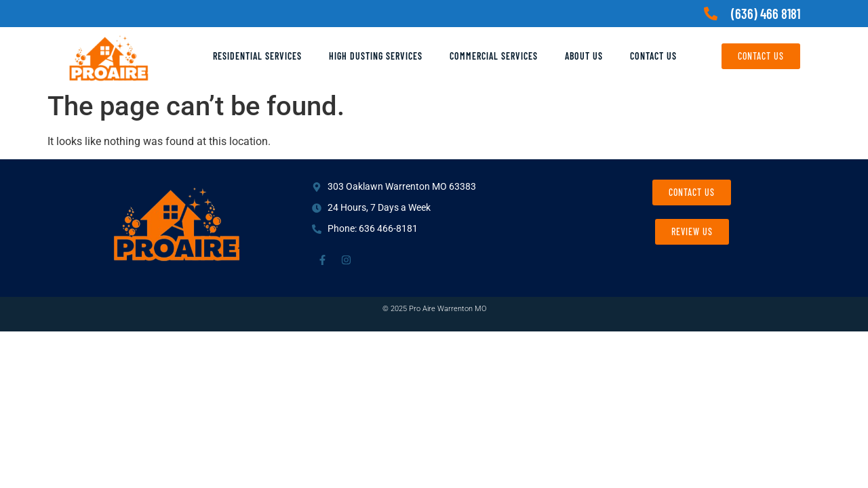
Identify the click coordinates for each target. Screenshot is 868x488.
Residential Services (257, 56)
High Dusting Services (376, 56)
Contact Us (653, 56)
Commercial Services (494, 56)
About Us (584, 56)
